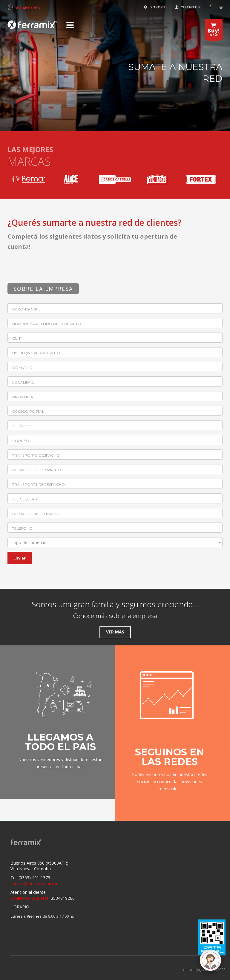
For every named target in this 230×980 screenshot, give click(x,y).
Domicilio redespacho (36, 514)
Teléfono (22, 426)
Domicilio (22, 368)
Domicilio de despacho (37, 470)
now (214, 31)
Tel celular (25, 499)
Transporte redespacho (39, 484)
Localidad (23, 382)
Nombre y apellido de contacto (47, 324)
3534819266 (43, 898)
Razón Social (26, 309)
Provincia (23, 397)
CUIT (16, 338)
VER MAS (115, 632)
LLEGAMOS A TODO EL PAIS (60, 742)
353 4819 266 (27, 8)
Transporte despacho (36, 455)
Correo (21, 441)
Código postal (28, 411)
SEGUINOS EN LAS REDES (170, 757)
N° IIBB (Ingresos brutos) (38, 353)
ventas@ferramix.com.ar (34, 884)
